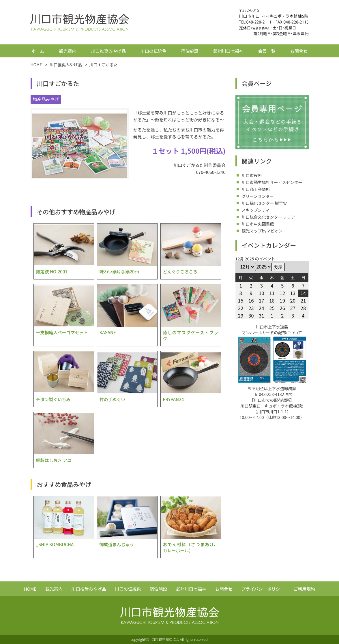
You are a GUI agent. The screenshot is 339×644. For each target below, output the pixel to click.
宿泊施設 (190, 51)
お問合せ (299, 51)
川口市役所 (252, 175)
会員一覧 (267, 51)
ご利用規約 (304, 589)
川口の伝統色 (153, 51)
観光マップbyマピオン (262, 231)
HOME (30, 589)
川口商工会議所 (256, 189)
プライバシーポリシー (263, 589)
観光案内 (68, 51)
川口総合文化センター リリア (268, 217)
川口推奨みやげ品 (108, 51)
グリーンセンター (258, 196)
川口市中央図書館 (258, 224)
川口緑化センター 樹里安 (264, 203)
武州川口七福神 (228, 51)
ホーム (38, 51)
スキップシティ (256, 210)
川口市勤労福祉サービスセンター (272, 182)
